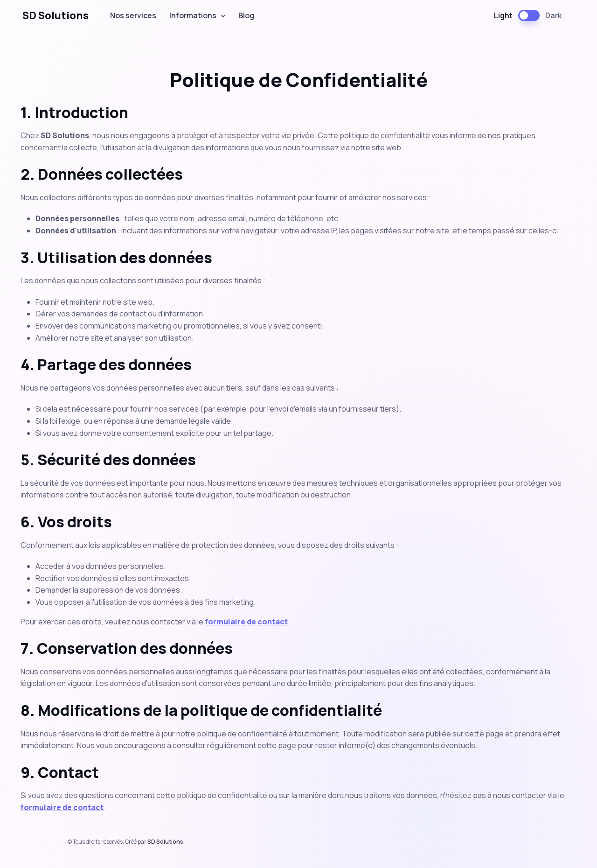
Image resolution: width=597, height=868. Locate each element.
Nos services (133, 15)
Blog (246, 15)
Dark (553, 15)
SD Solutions (56, 15)
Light (503, 15)
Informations (193, 15)
